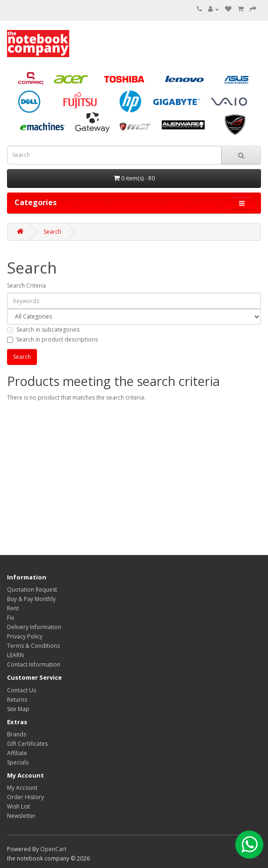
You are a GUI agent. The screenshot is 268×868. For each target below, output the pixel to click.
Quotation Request (32, 590)
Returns (17, 700)
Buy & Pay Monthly (31, 599)
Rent (13, 608)
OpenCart (53, 849)
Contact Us (22, 690)
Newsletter (21, 816)
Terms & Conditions (33, 646)
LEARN (15, 655)
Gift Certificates (27, 744)
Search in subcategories (43, 330)
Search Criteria (26, 286)
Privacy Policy (25, 636)
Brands (17, 734)
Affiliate (17, 753)
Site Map (18, 709)
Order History (25, 797)
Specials (18, 762)
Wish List (18, 806)
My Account (22, 788)
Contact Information (34, 664)
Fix (11, 618)
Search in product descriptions (52, 339)
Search (52, 232)
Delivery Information (34, 627)
